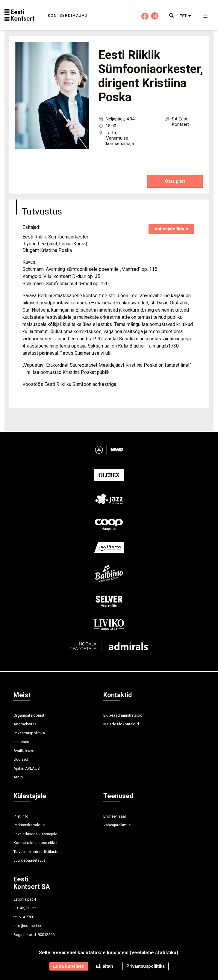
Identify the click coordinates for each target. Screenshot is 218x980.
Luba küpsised (69, 966)
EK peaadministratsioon (124, 715)
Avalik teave (24, 751)
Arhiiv (18, 777)
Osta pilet (175, 181)
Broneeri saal (115, 816)
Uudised (21, 759)
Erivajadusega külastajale (35, 834)
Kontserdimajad (68, 16)
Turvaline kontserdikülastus (37, 852)
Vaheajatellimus (171, 229)
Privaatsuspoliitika (29, 733)
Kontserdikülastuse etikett (36, 843)
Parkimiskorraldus (29, 825)
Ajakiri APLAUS (27, 768)
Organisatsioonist (29, 715)
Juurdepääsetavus (29, 860)
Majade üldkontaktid (121, 724)
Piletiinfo (21, 816)
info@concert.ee (28, 926)
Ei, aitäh (105, 966)
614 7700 (26, 917)
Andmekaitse (25, 724)
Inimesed (21, 742)
